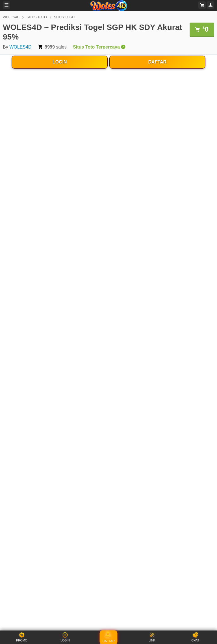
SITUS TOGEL (65, 17)
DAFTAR (158, 62)
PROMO (22, 637)
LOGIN (60, 62)
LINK (152, 637)
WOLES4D (11, 17)
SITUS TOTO (37, 17)
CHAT (195, 637)
